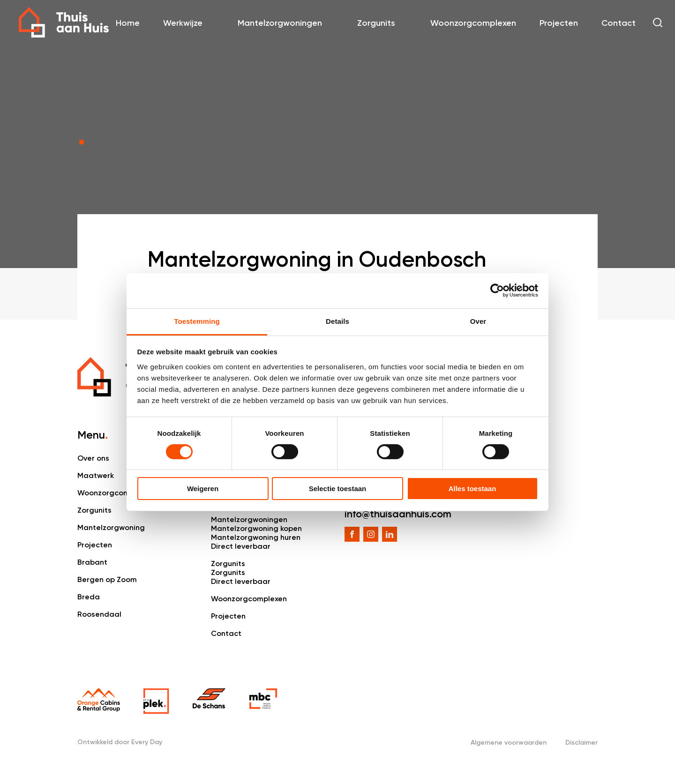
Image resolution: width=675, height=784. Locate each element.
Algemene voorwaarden (509, 743)
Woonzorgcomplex (111, 493)
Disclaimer (581, 743)
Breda (89, 597)
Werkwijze (183, 23)
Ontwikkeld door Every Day (120, 742)
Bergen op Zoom (107, 579)
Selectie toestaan (338, 489)
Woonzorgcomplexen (473, 23)
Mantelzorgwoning (111, 527)
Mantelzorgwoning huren (256, 537)
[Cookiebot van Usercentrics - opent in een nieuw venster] (497, 291)
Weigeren (203, 489)
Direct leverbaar (241, 546)
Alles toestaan (472, 489)
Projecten (559, 23)
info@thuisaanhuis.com (398, 514)
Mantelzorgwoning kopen (256, 528)
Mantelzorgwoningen (280, 23)
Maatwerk (96, 475)
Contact (619, 23)
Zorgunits (376, 23)
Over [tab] (478, 321)
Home (128, 23)
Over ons (93, 458)
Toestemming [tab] (197, 321)
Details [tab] (337, 321)
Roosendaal (99, 614)
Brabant (92, 562)
